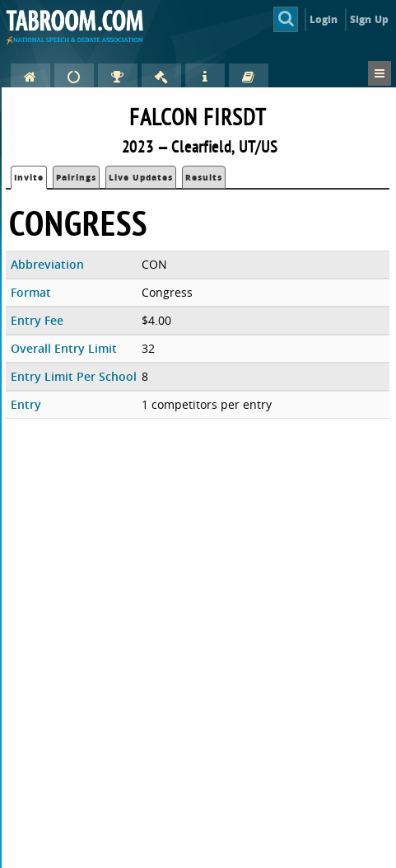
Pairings (76, 177)
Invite (29, 177)
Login (324, 19)
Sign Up (369, 19)
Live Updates (141, 177)
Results (204, 177)
